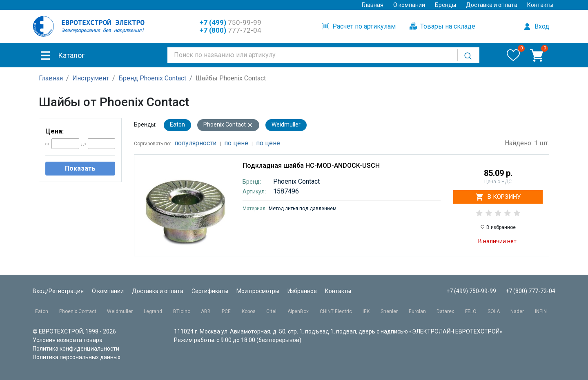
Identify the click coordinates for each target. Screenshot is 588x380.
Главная (373, 5)
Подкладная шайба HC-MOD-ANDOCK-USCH (311, 166)
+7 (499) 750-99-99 (471, 291)
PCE (226, 311)
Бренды (445, 5)
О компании (409, 5)
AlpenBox (298, 311)
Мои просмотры (258, 291)
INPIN (541, 311)
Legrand (153, 311)
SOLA (494, 311)
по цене (236, 143)
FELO (471, 311)
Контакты (540, 5)
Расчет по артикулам (359, 26)
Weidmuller (286, 124)
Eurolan (417, 311)
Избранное (302, 291)
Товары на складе (442, 26)
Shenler (389, 311)
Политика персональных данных (77, 357)
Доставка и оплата (492, 5)
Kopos (249, 311)
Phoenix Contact (228, 125)
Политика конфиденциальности (76, 349)
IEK (366, 311)
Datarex (445, 311)
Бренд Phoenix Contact (152, 78)
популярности (195, 143)
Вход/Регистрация (58, 291)
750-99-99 (230, 22)
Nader (517, 311)
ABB (206, 311)
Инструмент (91, 78)
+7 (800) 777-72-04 (530, 291)
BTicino (182, 311)
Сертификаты (210, 291)
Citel (271, 311)
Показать (80, 168)
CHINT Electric (336, 311)
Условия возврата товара (68, 340)
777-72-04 (230, 30)
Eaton (177, 124)
